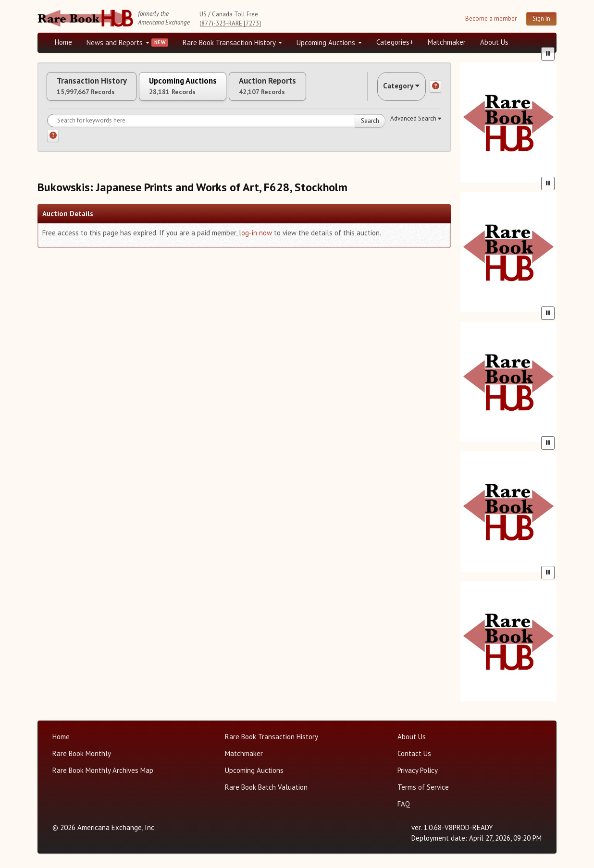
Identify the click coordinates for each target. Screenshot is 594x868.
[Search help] (53, 143)
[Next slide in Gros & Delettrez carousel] (550, 510)
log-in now (255, 239)
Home (63, 42)
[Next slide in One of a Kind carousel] (550, 380)
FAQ (404, 804)
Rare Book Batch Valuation (266, 787)
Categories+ (395, 42)
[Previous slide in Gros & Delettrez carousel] (467, 510)
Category (395, 90)
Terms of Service (423, 787)
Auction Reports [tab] (305, 90)
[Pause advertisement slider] (548, 174)
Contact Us (414, 753)
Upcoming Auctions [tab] (205, 90)
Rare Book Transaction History (232, 43)
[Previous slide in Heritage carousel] (467, 121)
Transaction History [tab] (99, 90)
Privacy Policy (418, 770)
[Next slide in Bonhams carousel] (550, 251)
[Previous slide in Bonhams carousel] (467, 251)
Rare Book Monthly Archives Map (103, 770)
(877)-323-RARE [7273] (230, 23)
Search (370, 128)
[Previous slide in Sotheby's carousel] (467, 640)
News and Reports (118, 43)
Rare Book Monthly (82, 753)
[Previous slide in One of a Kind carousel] (467, 380)
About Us (494, 42)
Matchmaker (447, 42)
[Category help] (435, 90)
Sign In (541, 18)
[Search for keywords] (216, 127)
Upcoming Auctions (329, 43)
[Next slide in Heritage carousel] (550, 121)
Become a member (491, 18)
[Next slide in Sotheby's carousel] (550, 640)
